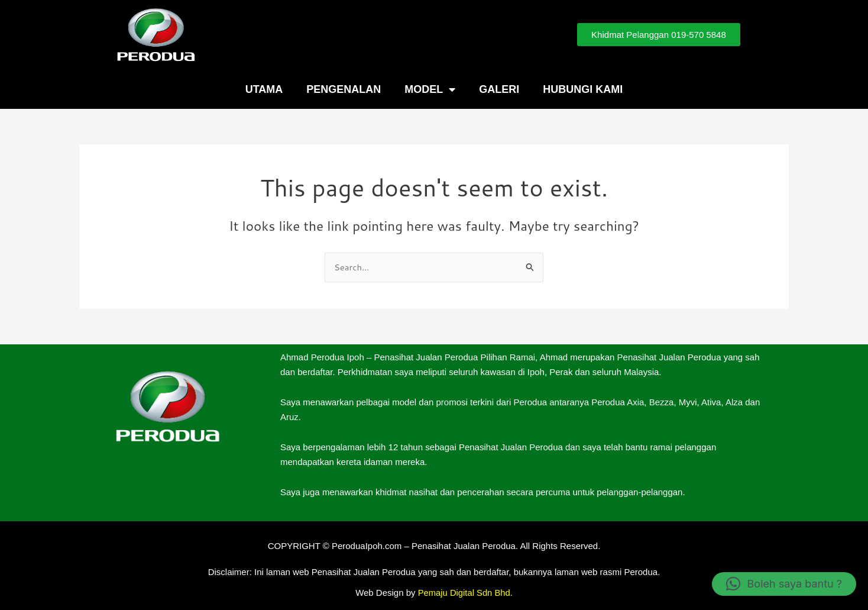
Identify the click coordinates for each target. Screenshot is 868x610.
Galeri (499, 89)
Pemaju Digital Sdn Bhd (464, 593)
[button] (784, 584)
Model (430, 89)
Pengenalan (344, 89)
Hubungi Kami (583, 89)
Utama (264, 89)
